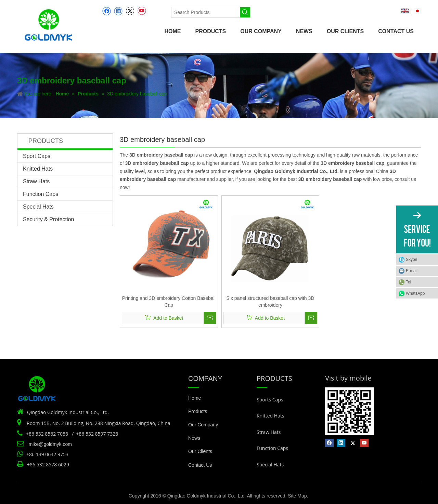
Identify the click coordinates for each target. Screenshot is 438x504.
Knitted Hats (38, 169)
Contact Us (200, 465)
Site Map (297, 496)
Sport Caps (37, 156)
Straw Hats (36, 181)
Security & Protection (48, 219)
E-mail (412, 271)
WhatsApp (415, 293)
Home (195, 398)
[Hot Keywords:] (245, 12)
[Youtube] (141, 11)
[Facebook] (107, 11)
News (194, 438)
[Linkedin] (118, 11)
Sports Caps (270, 400)
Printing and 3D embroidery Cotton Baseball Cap (169, 302)
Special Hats (38, 207)
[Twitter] (130, 11)
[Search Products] (206, 12)
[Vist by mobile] (349, 411)
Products (198, 411)
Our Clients (200, 451)
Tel (408, 282)
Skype (411, 260)
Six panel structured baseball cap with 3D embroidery (270, 302)
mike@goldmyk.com (50, 444)
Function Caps (41, 194)
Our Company (203, 425)
